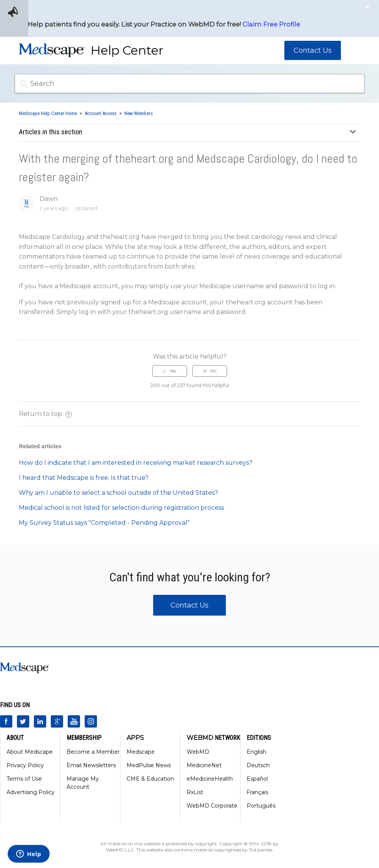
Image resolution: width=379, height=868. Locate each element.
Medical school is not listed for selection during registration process (121, 508)
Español (257, 779)
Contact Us (313, 50)
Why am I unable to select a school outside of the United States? (119, 493)
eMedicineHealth (210, 779)
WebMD (198, 752)
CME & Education (150, 779)
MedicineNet (204, 765)
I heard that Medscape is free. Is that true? (84, 478)
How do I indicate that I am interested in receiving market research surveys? (136, 463)
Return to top (45, 414)
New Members (139, 113)
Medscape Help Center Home (48, 113)
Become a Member (93, 752)
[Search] (190, 83)
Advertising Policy (31, 792)
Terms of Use (24, 779)
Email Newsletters (91, 765)
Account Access (101, 113)
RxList (195, 792)
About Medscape (30, 752)
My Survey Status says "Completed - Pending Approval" (104, 523)
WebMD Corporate (212, 806)
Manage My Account (83, 783)
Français (257, 792)
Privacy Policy (25, 765)
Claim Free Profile (271, 24)
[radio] (170, 371)
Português (261, 806)
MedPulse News (149, 765)
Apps (135, 738)
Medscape (141, 752)
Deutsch (258, 765)
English (256, 752)
